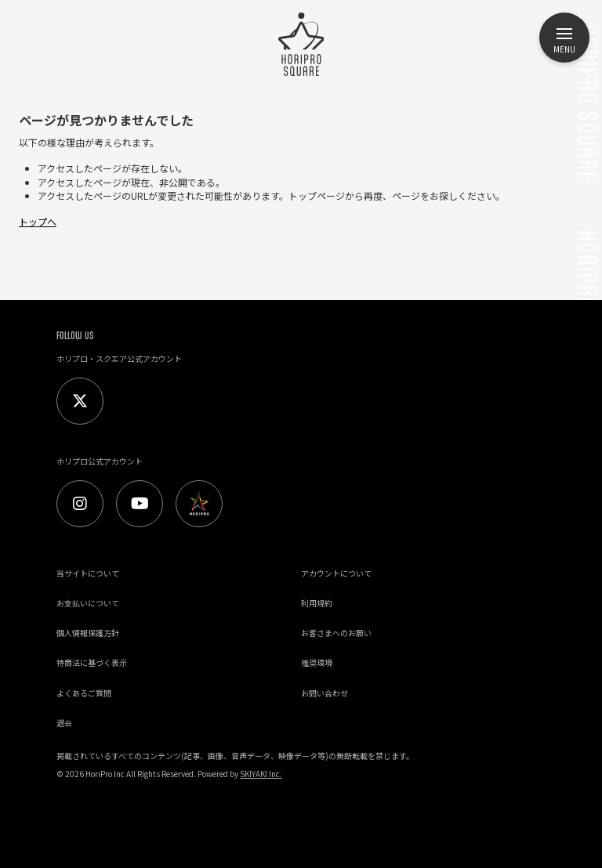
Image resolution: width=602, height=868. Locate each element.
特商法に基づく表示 (92, 662)
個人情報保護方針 (88, 633)
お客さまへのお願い (336, 633)
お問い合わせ (325, 693)
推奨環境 (317, 662)
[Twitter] (80, 401)
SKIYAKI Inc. (261, 774)
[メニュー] (564, 38)
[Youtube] (140, 504)
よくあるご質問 (84, 693)
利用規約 (317, 603)
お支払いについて (88, 603)
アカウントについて (336, 573)
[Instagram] (80, 504)
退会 (64, 723)
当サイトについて (88, 573)
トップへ (38, 221)
